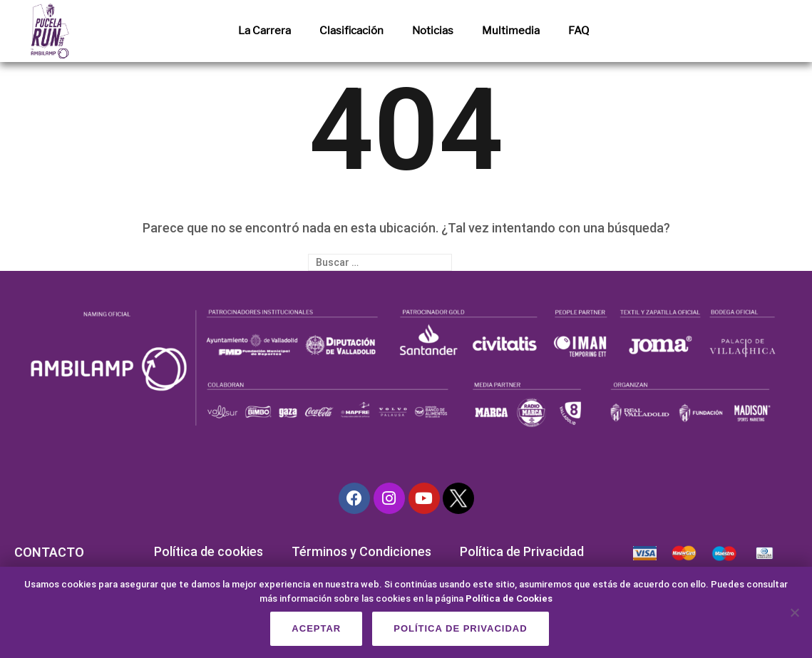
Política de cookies (209, 551)
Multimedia (511, 31)
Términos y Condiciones (361, 551)
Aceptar (316, 628)
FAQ (579, 31)
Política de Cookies (509, 598)
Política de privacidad (460, 628)
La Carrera (264, 31)
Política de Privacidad (522, 551)
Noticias (433, 31)
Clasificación (351, 31)
